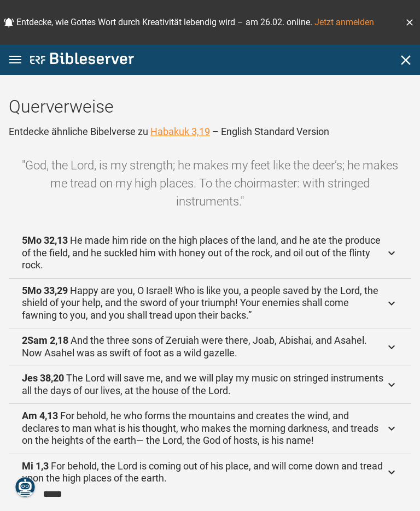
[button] (410, 22)
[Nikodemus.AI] (25, 487)
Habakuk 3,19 (180, 131)
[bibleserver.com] (82, 60)
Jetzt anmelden (344, 22)
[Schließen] (406, 60)
